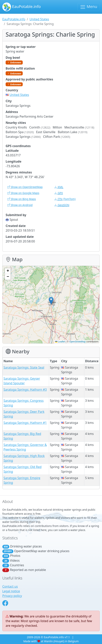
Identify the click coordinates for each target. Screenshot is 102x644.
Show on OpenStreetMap (25, 187)
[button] (51, 301)
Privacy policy (12, 596)
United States (39, 19)
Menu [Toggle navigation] (89, 7)
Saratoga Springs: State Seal (24, 367)
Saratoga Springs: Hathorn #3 (25, 390)
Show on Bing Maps (22, 199)
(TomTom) (65, 199)
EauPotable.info (22, 7)
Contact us (10, 586)
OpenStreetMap (77, 342)
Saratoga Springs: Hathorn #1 (25, 423)
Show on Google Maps (23, 193)
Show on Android (20, 205)
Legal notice (11, 591)
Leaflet (60, 342)
